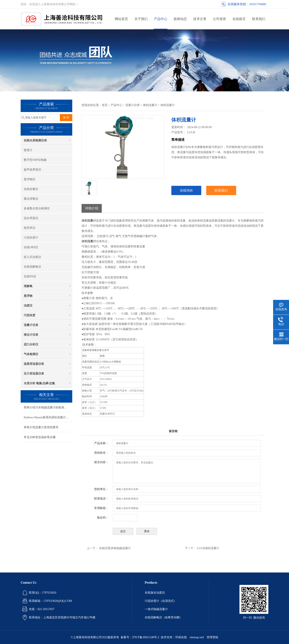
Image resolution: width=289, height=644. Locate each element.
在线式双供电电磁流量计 (115, 548)
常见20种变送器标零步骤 (40, 437)
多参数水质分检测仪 (37, 208)
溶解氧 (28, 286)
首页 (105, 105)
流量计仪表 (31, 325)
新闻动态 (180, 19)
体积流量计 (150, 105)
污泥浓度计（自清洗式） (161, 601)
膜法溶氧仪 (31, 199)
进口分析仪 (31, 344)
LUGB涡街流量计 (208, 548)
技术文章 (200, 19)
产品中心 (161, 19)
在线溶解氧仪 (32, 267)
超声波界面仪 (32, 170)
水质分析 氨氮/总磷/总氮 (39, 383)
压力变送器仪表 (34, 374)
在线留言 (239, 19)
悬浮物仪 (30, 179)
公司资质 (219, 19)
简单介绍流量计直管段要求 (41, 427)
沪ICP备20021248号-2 (146, 637)
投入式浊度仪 (32, 257)
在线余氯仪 (31, 189)
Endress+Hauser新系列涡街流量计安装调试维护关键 (48, 417)
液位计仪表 (31, 335)
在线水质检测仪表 (35, 140)
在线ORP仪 (31, 247)
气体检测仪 (31, 354)
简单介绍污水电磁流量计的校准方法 (47, 407)
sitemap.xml (197, 637)
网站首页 (121, 19)
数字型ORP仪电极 (35, 160)
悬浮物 (28, 296)
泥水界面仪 (31, 218)
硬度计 (28, 150)
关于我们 (141, 19)
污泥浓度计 (31, 238)
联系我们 (259, 19)
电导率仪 (30, 228)
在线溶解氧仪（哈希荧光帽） (163, 617)
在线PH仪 (30, 276)
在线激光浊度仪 (155, 593)
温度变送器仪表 (34, 364)
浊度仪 (28, 306)
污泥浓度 (30, 315)
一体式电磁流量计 (156, 609)
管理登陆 (212, 637)
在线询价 (186, 190)
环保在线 (181, 637)
